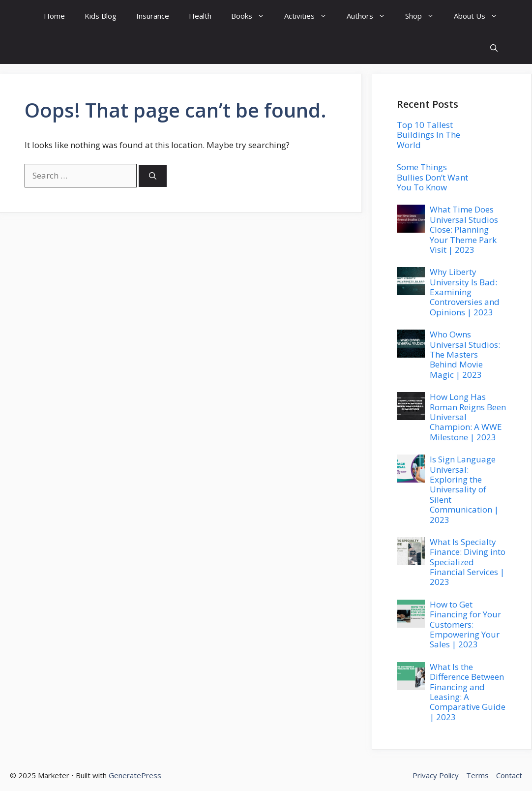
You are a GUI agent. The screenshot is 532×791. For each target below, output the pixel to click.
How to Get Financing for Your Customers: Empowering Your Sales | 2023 (465, 624)
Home (54, 16)
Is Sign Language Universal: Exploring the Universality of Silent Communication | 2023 (464, 489)
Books (253, 16)
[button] (494, 48)
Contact (509, 775)
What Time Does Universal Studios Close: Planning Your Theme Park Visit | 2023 (464, 229)
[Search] (153, 176)
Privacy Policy (436, 775)
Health (200, 16)
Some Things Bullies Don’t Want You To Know (432, 177)
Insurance (153, 16)
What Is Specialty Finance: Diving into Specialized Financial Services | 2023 (468, 562)
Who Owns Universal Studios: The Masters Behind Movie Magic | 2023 (465, 354)
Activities (310, 16)
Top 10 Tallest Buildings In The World (429, 135)
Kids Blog (101, 16)
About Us (481, 16)
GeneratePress (135, 775)
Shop (425, 16)
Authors (371, 16)
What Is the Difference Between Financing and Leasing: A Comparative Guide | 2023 (468, 692)
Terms (477, 775)
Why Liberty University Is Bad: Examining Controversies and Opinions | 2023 (465, 292)
